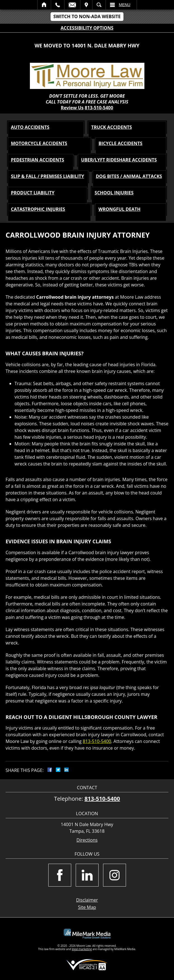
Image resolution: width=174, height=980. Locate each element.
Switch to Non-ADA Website (87, 16)
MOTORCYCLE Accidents (39, 143)
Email (72, 5)
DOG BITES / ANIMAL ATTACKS (129, 176)
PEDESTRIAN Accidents (38, 160)
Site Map (87, 907)
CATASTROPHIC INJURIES (38, 209)
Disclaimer (87, 900)
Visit (86, 5)
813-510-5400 (99, 108)
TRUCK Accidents (112, 127)
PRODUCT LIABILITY (33, 193)
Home (44, 5)
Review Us (72, 108)
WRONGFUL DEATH (119, 209)
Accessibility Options (87, 28)
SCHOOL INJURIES (114, 193)
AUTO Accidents (30, 127)
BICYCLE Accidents (121, 143)
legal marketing (82, 949)
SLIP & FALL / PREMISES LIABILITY (47, 176)
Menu (125, 5)
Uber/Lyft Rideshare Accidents (119, 160)
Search (99, 5)
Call (58, 5)
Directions (87, 840)
